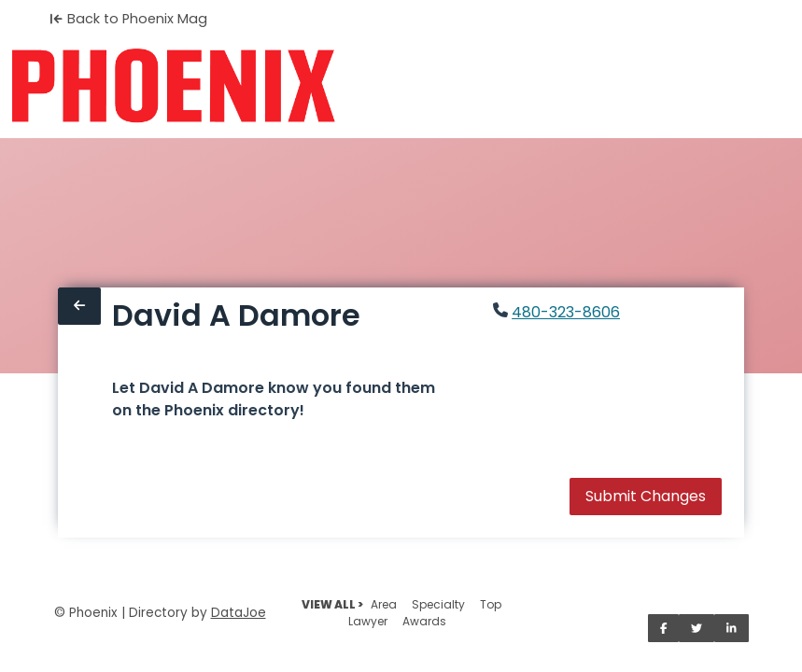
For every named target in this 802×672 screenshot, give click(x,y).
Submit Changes (646, 496)
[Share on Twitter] (696, 628)
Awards (424, 621)
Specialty (438, 604)
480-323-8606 (566, 312)
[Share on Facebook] (664, 628)
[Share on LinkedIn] (732, 628)
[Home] (173, 86)
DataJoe (239, 613)
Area (384, 604)
